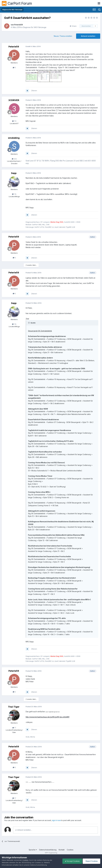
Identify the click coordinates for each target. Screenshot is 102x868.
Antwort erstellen (88, 36)
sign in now (56, 820)
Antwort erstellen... (24, 830)
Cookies (70, 850)
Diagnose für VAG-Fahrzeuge (35, 27)
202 (14, 159)
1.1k (14, 194)
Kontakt (62, 850)
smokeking (14, 138)
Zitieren (34, 91)
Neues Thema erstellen (63, 36)
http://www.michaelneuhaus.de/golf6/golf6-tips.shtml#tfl (47, 717)
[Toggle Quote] (29, 323)
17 (14, 728)
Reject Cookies (91, 861)
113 (14, 121)
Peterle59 (18, 25)
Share (73, 26)
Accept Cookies (72, 861)
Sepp (14, 173)
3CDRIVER (14, 100)
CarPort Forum (17, 3)
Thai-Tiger (14, 707)
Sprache (33, 850)
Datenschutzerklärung (48, 850)
